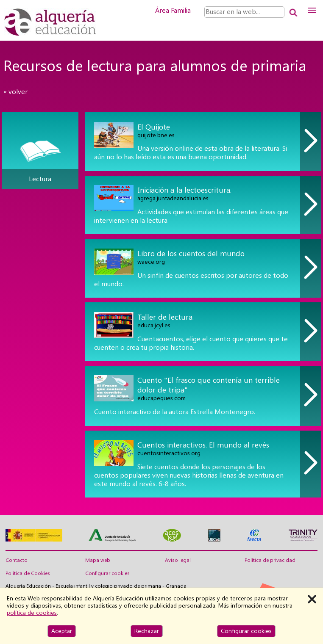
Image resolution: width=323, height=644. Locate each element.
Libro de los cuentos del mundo (191, 253)
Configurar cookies (107, 573)
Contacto (17, 560)
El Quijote (154, 127)
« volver (15, 92)
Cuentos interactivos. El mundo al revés (203, 445)
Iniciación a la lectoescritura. (184, 190)
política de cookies (32, 613)
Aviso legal (178, 560)
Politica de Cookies (28, 573)
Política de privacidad (270, 560)
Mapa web (98, 560)
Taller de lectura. (166, 317)
